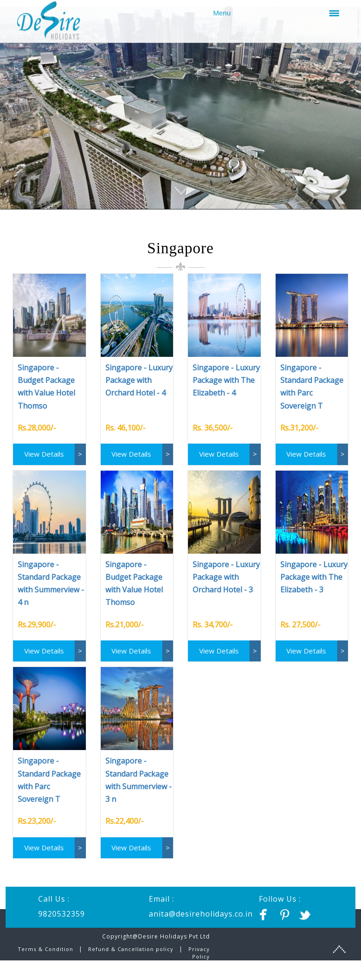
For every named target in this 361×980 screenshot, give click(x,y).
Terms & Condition (46, 954)
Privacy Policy (199, 958)
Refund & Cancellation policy (131, 954)
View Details (44, 459)
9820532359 (62, 919)
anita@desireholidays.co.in (201, 919)
